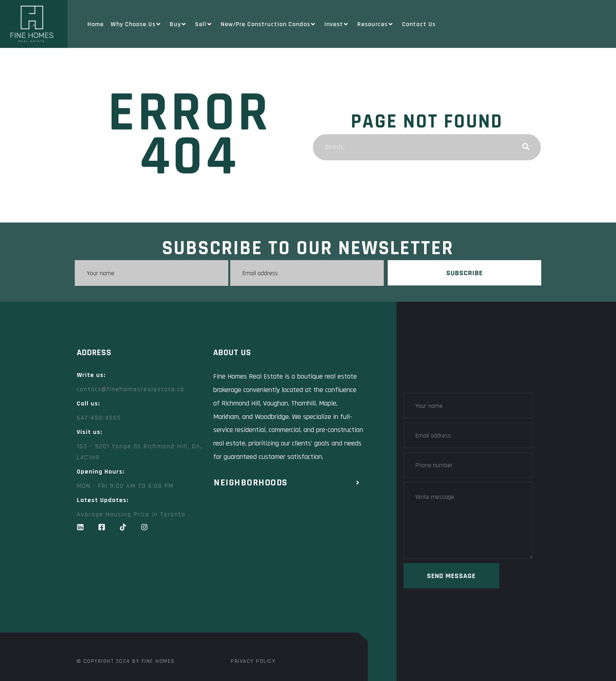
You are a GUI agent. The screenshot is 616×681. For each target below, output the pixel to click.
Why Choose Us (137, 24)
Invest (337, 24)
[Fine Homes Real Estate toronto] (219, 594)
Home (96, 24)
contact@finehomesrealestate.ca (131, 389)
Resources (376, 24)
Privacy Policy (253, 661)
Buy (179, 24)
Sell (204, 24)
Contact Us (419, 24)
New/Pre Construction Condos (269, 24)
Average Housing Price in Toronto (131, 515)
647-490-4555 (99, 418)
